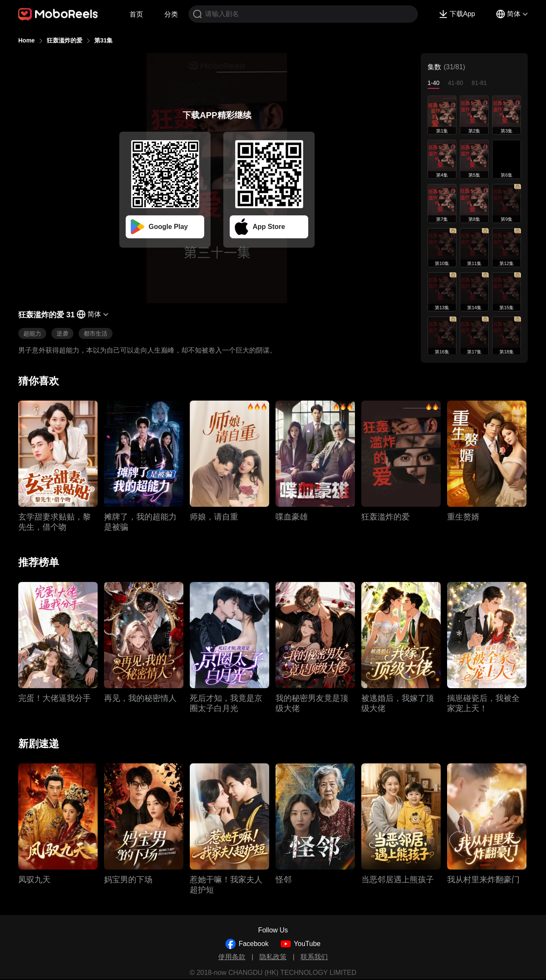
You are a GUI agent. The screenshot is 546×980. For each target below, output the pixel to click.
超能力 (32, 333)
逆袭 (62, 333)
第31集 (104, 40)
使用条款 (232, 957)
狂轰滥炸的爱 (65, 40)
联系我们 (314, 957)
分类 (171, 14)
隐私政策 (273, 957)
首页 (136, 14)
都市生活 (96, 333)
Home (27, 40)
